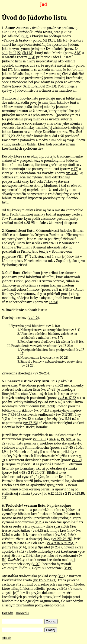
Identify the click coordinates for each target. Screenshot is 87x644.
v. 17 (74, 169)
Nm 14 (70, 439)
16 (79, 439)
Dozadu (8, 613)
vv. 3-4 (75, 330)
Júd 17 (6, 70)
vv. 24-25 (41, 373)
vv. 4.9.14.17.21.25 (59, 543)
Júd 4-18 (19, 473)
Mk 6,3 (62, 40)
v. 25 (39, 522)
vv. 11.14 (66, 419)
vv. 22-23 (28, 365)
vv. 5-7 (58, 338)
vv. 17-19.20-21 (45, 580)
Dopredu (22, 613)
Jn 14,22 (15, 53)
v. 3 (61, 576)
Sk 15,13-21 (31, 86)
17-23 (53, 302)
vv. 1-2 (33, 318)
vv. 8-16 (77, 342)
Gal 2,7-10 (48, 86)
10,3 (31, 57)
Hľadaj (51, 630)
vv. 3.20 (72, 173)
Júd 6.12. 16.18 (52, 493)
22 (4, 443)
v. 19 (68, 568)
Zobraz (51, 621)
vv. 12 (27, 419)
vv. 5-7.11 (39, 439)
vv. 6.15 (38, 531)
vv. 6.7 (76, 460)
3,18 (77, 53)
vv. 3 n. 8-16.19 (62, 290)
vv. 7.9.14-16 (12, 415)
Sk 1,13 (27, 53)
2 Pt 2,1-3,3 (36, 473)
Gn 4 (52, 439)
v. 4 (22, 547)
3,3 (4, 498)
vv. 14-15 (67, 448)
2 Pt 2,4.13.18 (74, 493)
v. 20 (36, 564)
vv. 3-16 (53, 326)
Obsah (7, 638)
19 (62, 439)
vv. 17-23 (65, 346)
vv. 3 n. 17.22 (67, 398)
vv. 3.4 (60, 535)
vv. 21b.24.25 (62, 539)
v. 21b (27, 556)
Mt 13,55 (49, 40)
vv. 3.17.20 (65, 415)
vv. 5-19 (62, 589)
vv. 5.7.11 (41, 410)
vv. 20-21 (61, 358)
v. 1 (25, 36)
